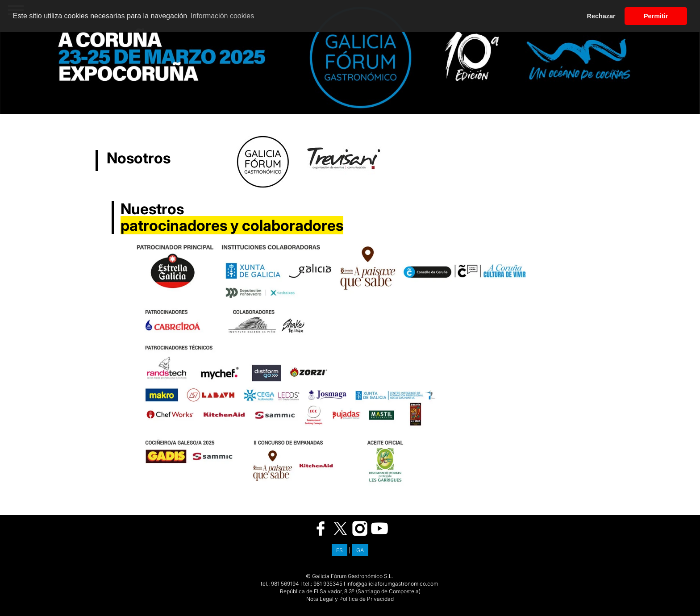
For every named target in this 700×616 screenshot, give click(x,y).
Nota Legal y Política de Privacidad (350, 599)
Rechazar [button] (601, 16)
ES (340, 550)
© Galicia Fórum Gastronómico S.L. (350, 576)
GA (360, 550)
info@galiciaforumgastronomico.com (392, 584)
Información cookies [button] (222, 16)
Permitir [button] (656, 16)
